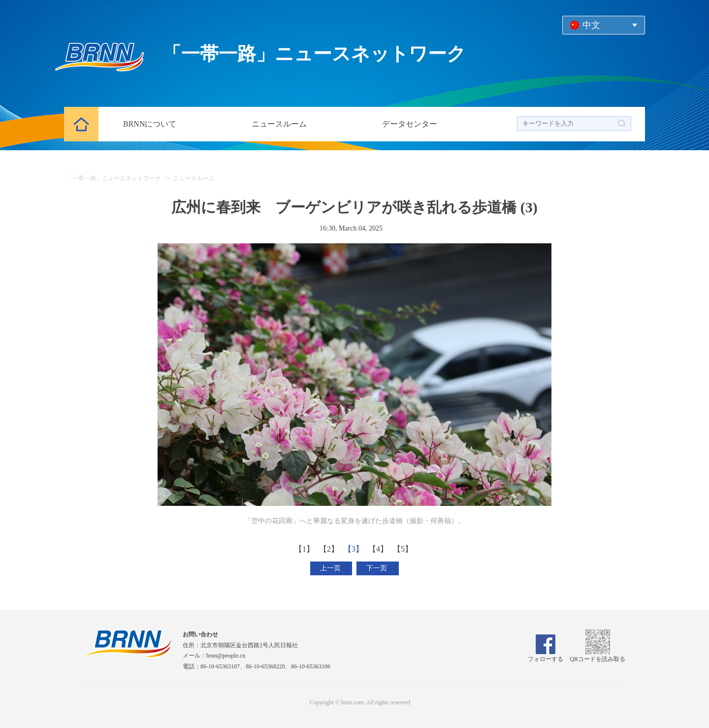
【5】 (404, 549)
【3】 (354, 549)
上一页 (331, 568)
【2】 (330, 549)
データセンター (410, 124)
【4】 (379, 549)
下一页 (378, 568)
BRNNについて (150, 124)
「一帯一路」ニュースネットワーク (114, 178)
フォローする (546, 656)
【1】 (305, 549)
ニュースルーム (279, 124)
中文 (591, 25)
